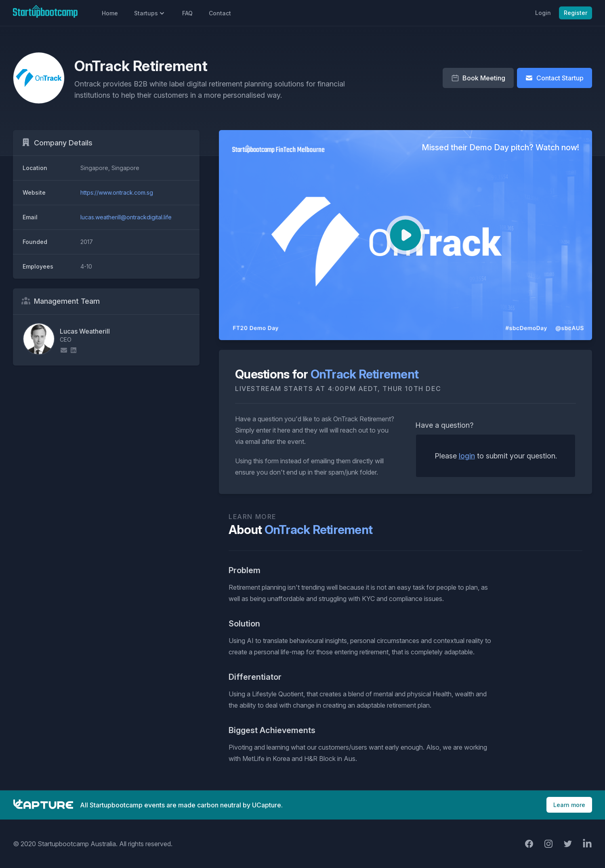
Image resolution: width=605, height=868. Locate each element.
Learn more (569, 805)
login (467, 456)
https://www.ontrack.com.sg (117, 192)
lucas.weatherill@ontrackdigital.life (126, 217)
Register (576, 13)
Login (543, 13)
